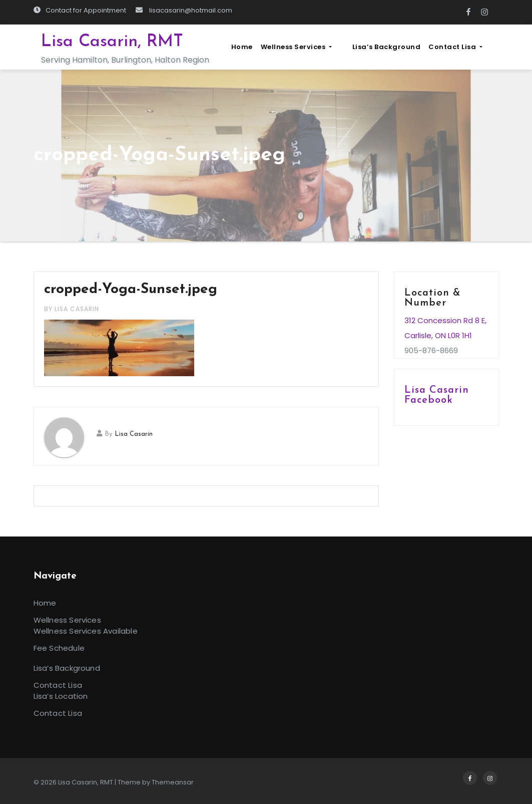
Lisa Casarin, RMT (112, 42)
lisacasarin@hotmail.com (184, 10)
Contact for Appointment (80, 10)
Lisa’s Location (61, 696)
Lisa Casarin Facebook (437, 395)
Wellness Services (321, 47)
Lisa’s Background (399, 47)
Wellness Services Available (86, 631)
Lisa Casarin (134, 434)
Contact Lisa (468, 47)
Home (267, 47)
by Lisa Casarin (72, 309)
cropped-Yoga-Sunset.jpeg (131, 290)
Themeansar (173, 782)
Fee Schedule (59, 648)
